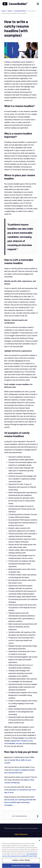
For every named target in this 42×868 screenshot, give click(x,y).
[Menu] (38, 4)
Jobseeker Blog (20, 11)
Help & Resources (21, 834)
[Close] (39, 843)
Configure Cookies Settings (21, 862)
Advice (10, 11)
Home (4, 11)
